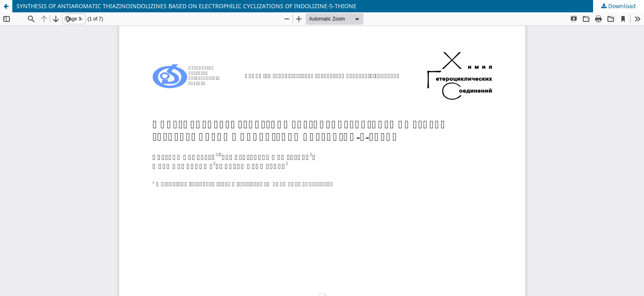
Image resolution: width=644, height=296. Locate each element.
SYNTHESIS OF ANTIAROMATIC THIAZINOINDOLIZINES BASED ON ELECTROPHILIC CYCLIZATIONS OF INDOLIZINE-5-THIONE (186, 6)
